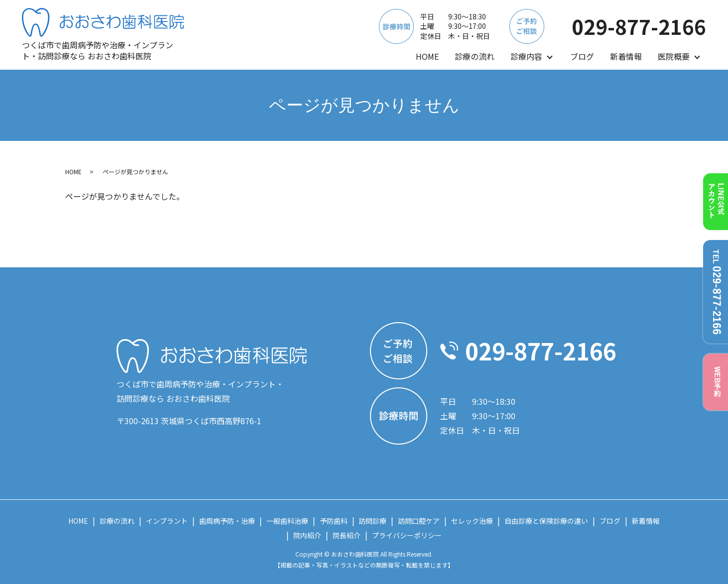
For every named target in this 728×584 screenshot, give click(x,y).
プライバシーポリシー (407, 535)
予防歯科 (334, 521)
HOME (427, 56)
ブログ (582, 56)
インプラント (167, 521)
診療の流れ (475, 56)
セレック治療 (472, 521)
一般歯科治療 (287, 521)
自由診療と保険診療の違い (546, 521)
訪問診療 (372, 521)
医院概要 (674, 56)
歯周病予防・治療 (227, 521)
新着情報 (626, 56)
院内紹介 (307, 535)
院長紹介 (347, 535)
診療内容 (526, 56)
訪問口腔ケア (419, 521)
